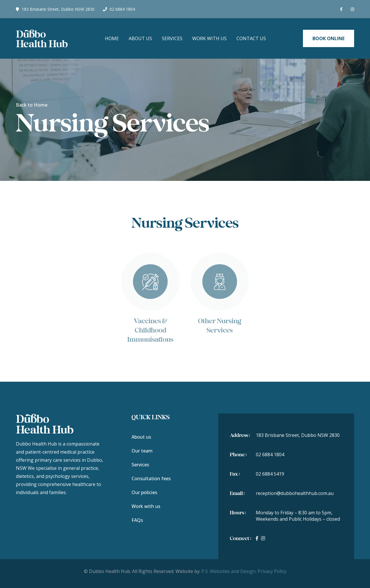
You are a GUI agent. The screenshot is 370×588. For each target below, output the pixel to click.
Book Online (329, 38)
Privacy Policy (272, 571)
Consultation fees (151, 478)
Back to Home (32, 105)
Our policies (144, 492)
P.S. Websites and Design (229, 571)
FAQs (137, 520)
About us (141, 437)
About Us (140, 38)
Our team (142, 451)
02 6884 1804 (119, 9)
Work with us (209, 38)
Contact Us (251, 38)
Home (112, 38)
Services (172, 38)
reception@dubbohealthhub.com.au (295, 493)
